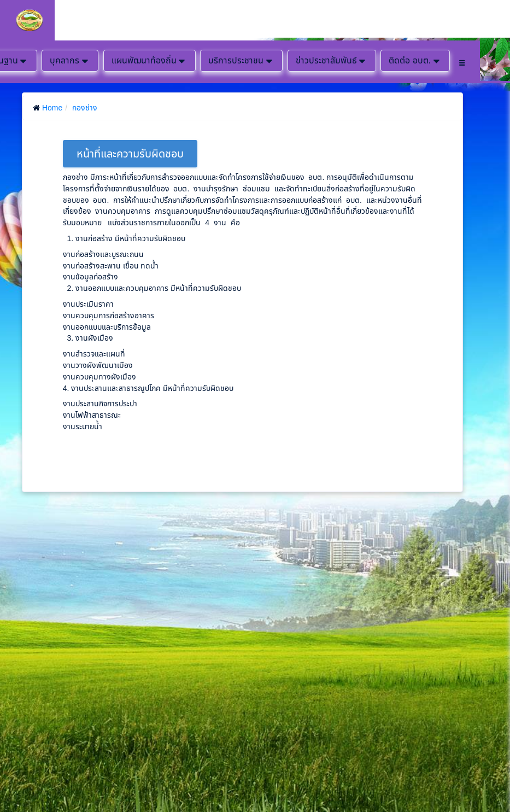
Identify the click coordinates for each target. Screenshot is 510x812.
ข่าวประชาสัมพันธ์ (332, 61)
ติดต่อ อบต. (415, 61)
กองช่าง (85, 108)
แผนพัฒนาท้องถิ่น (150, 61)
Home (52, 108)
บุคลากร (70, 61)
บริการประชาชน (241, 61)
